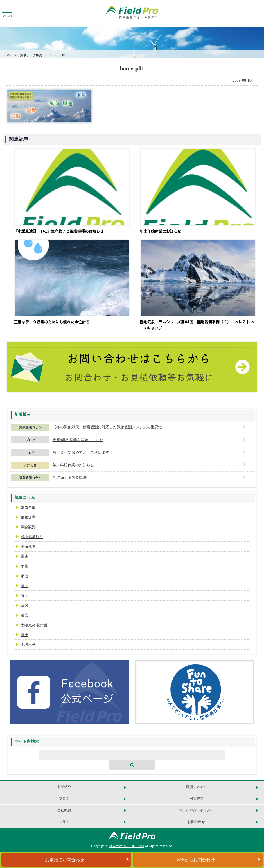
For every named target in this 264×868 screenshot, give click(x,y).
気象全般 (28, 507)
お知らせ (30, 465)
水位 (24, 576)
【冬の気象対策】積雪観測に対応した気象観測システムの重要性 (107, 427)
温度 (24, 586)
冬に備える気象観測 (70, 478)
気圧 (24, 635)
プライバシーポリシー (196, 810)
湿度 (24, 596)
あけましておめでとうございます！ (83, 452)
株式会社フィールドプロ (127, 846)
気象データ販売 (31, 55)
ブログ (30, 440)
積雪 (24, 615)
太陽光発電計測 (34, 625)
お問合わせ (196, 822)
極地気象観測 (32, 537)
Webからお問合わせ (196, 860)
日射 (24, 605)
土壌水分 (28, 645)
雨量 (24, 566)
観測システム (196, 787)
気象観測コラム (30, 427)
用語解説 (196, 798)
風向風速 (28, 547)
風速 (24, 556)
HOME (8, 55)
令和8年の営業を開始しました (78, 440)
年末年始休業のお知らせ (73, 465)
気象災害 (28, 517)
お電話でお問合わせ (65, 860)
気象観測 (28, 527)
